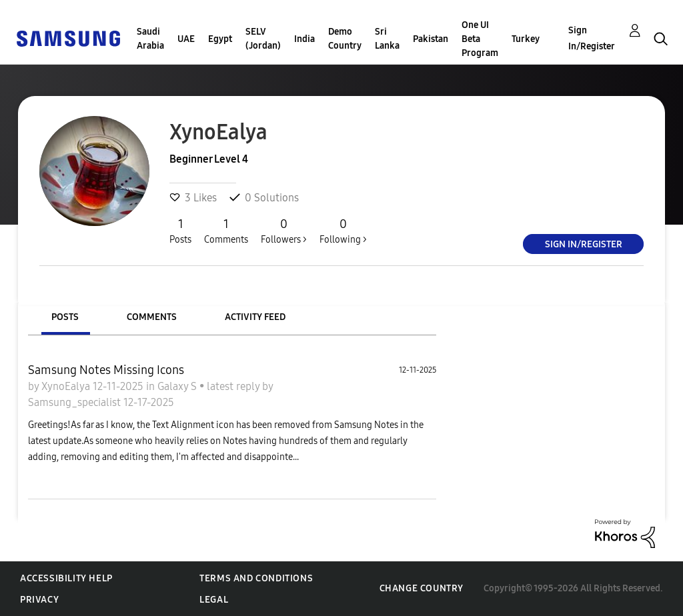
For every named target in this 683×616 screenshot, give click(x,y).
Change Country (422, 588)
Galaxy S (178, 386)
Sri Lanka (387, 39)
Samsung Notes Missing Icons (106, 370)
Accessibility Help (66, 578)
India (304, 39)
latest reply (234, 386)
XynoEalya (67, 386)
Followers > (284, 231)
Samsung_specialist (76, 402)
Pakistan (431, 39)
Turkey (526, 39)
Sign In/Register (592, 38)
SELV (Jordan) (263, 39)
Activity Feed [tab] (255, 317)
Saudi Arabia (150, 39)
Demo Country (345, 39)
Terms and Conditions (256, 578)
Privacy (39, 600)
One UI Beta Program (480, 39)
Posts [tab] (65, 317)
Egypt (220, 39)
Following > (343, 231)
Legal (214, 600)
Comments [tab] (152, 317)
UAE (186, 39)
